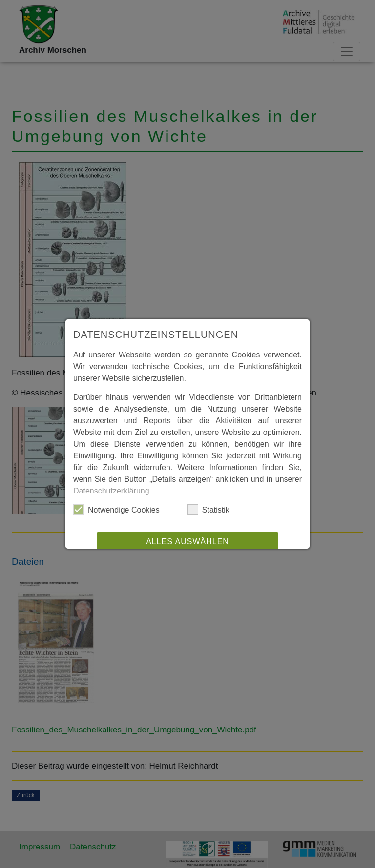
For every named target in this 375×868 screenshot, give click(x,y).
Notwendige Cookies (116, 510)
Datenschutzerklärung (111, 491)
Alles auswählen (187, 542)
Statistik (208, 510)
